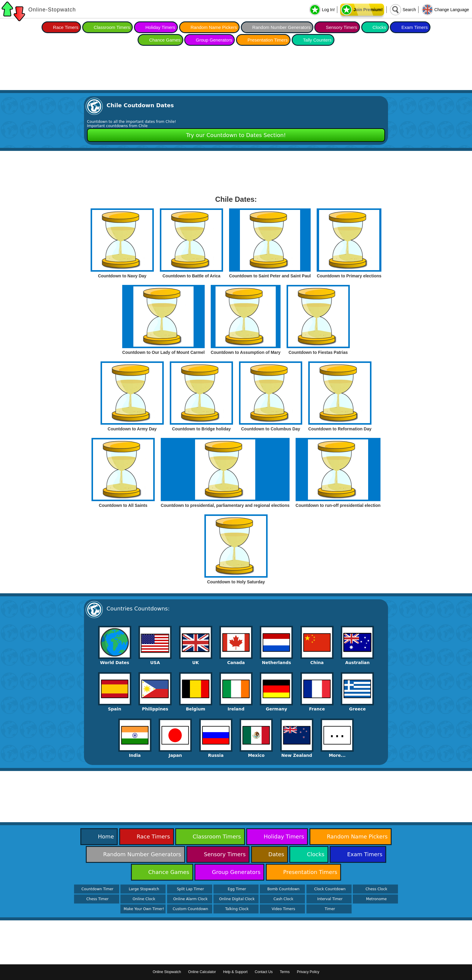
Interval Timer (330, 899)
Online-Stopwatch (52, 10)
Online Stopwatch (167, 972)
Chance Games (165, 40)
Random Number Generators (281, 27)
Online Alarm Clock (190, 899)
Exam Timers (415, 27)
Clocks (379, 27)
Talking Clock (237, 909)
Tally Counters (317, 40)
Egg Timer (237, 889)
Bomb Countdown (283, 889)
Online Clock (144, 899)
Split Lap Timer (190, 889)
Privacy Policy (308, 972)
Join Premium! (368, 10)
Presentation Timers (267, 40)
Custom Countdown (191, 909)
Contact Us (264, 972)
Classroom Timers (112, 27)
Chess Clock (376, 889)
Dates (276, 854)
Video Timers (283, 909)
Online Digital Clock (237, 899)
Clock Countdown (330, 889)
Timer (330, 909)
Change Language (452, 10)
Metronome (376, 899)
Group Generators (214, 40)
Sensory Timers (341, 27)
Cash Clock (283, 899)
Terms (285, 972)
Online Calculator (202, 972)
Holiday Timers (160, 27)
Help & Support (235, 972)
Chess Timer (98, 899)
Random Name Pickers (214, 27)
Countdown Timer (98, 889)
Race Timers (66, 27)
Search (409, 10)
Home (106, 836)
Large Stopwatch (144, 889)
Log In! (328, 10)
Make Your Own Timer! (144, 909)
